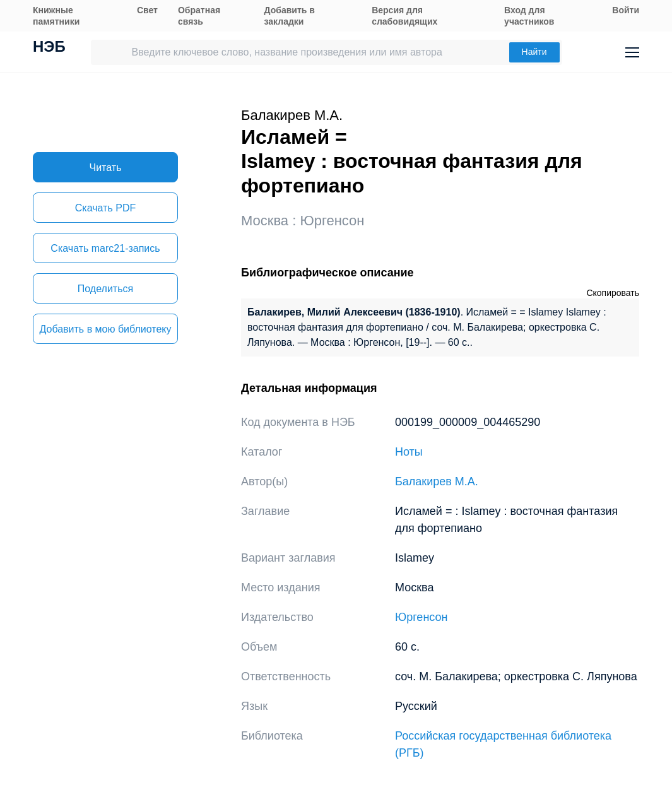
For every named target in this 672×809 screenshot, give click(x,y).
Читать (106, 168)
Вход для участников (529, 16)
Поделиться (105, 289)
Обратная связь (199, 16)
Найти (534, 52)
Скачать (105, 208)
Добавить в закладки (290, 16)
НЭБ (49, 48)
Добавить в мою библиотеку (105, 329)
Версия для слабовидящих (404, 16)
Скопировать (613, 293)
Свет (147, 10)
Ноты (409, 452)
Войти (626, 10)
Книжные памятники (56, 16)
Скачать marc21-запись (105, 248)
